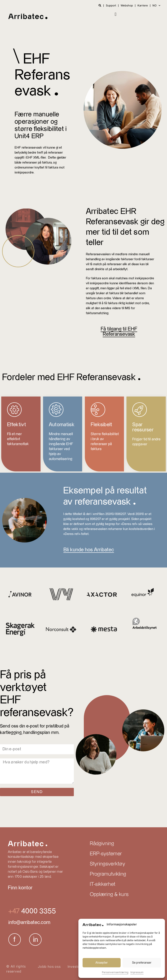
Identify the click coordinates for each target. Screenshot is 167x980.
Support (111, 6)
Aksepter (102, 963)
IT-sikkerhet (103, 884)
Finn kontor (20, 888)
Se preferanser (142, 963)
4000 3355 (38, 911)
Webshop (127, 6)
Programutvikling (108, 874)
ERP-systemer (106, 854)
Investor (74, 967)
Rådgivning (102, 844)
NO (156, 5)
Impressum (137, 972)
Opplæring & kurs (109, 895)
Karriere (143, 6)
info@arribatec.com (29, 923)
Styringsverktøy (108, 864)
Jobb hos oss (49, 967)
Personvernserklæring (115, 972)
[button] (116, 14)
